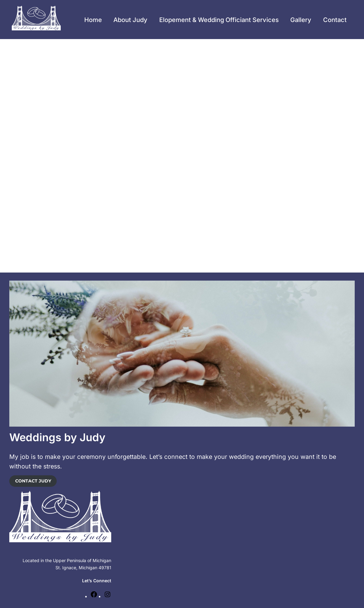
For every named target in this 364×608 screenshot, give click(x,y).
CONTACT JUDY (33, 481)
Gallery (301, 20)
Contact (335, 20)
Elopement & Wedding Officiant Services (219, 20)
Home (93, 20)
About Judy (130, 20)
